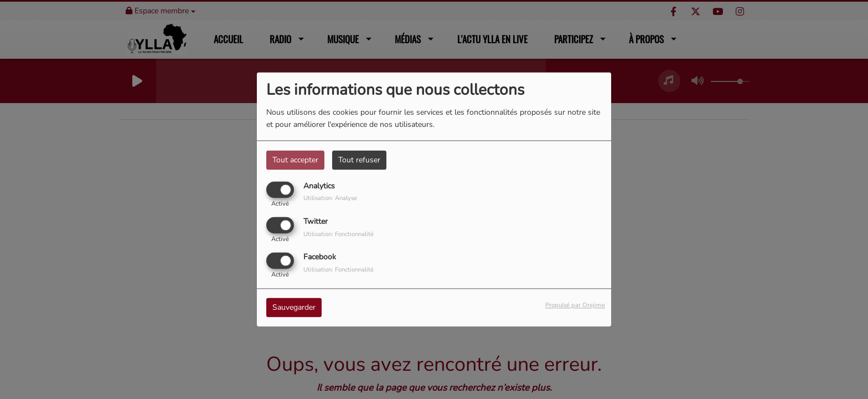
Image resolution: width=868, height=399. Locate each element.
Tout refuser (359, 160)
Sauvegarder (294, 308)
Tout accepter (295, 160)
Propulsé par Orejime (575, 306)
